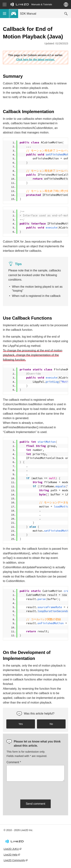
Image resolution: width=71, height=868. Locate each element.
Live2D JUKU (11, 849)
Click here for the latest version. (35, 60)
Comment (14, 762)
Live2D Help (11, 855)
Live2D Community (14, 860)
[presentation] (34, 790)
